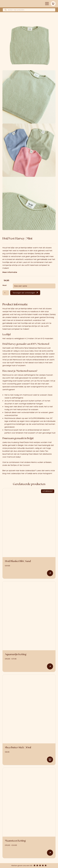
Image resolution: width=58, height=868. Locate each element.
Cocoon (26, 465)
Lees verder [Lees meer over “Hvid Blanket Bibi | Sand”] (50, 573)
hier (23, 473)
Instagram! (47, 473)
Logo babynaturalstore (21, 4)
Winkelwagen (53, 4)
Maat (5, 285)
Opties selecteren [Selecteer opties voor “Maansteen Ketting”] (50, 853)
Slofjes (14, 465)
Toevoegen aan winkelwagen (24, 293)
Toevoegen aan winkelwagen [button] (50, 760)
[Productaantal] (6, 293)
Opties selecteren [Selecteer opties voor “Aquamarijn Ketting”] (50, 666)
